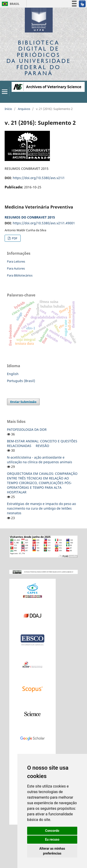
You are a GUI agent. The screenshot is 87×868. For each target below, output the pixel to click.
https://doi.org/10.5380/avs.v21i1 (39, 178)
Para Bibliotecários (20, 275)
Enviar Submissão (23, 402)
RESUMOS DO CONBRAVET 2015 (30, 217)
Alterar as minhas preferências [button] (52, 851)
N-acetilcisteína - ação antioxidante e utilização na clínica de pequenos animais (40, 460)
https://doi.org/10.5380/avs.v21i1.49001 (44, 223)
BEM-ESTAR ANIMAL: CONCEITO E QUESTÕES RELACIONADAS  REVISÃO (42, 443)
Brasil (10, 4)
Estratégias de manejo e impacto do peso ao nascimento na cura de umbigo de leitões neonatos (41, 508)
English (13, 374)
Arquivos (24, 109)
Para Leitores (16, 261)
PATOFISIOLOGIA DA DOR (27, 429)
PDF (14, 238)
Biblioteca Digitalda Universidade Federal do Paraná (39, 58)
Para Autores (16, 268)
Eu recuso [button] (52, 839)
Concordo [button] (52, 831)
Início (8, 109)
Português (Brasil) (21, 381)
